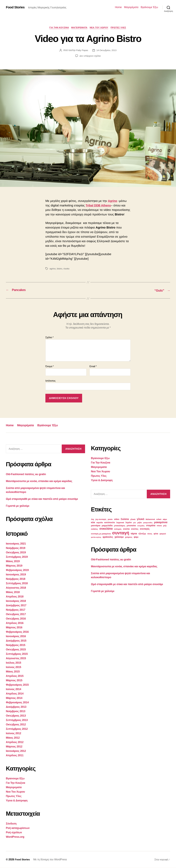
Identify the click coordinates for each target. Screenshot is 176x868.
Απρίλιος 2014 (15, 694)
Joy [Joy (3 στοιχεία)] (92, 520)
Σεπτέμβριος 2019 (17, 557)
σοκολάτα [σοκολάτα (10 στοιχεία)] (106, 529)
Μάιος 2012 (13, 738)
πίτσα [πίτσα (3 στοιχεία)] (159, 526)
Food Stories (16, 7)
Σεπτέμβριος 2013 (17, 720)
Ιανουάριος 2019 (16, 575)
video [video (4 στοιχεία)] (117, 519)
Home (118, 7)
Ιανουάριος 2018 (16, 601)
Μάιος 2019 (13, 561)
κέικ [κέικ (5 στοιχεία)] (93, 523)
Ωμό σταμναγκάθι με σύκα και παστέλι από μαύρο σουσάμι (42, 499)
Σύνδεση (11, 824)
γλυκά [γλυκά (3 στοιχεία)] (133, 520)
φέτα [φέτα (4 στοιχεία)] (156, 534)
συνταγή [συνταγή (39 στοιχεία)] (121, 533)
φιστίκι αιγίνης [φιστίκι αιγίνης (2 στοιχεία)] (96, 537)
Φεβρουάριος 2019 (17, 570)
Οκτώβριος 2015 (16, 650)
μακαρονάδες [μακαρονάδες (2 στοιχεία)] (148, 523)
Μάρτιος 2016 (14, 628)
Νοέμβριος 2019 (16, 548)
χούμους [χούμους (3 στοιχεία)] (129, 537)
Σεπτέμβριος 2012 (17, 729)
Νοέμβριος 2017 (16, 610)
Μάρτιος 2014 (14, 698)
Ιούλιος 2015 (14, 663)
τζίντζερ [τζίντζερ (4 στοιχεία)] (142, 534)
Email (93, 367)
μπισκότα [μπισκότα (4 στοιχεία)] (131, 526)
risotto (67, 269)
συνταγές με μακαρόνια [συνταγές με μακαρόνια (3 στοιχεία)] (101, 534)
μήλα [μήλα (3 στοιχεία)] (139, 523)
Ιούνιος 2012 (14, 733)
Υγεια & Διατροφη (17, 801)
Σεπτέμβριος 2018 (17, 583)
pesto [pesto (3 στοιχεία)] (110, 520)
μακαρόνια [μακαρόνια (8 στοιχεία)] (161, 522)
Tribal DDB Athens (99, 206)
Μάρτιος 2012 (14, 747)
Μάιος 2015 (13, 672)
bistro (60, 269)
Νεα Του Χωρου (100, 28)
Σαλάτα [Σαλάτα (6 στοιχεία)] (125, 519)
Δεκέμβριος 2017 (16, 606)
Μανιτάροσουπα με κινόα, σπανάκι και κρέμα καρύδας (39, 481)
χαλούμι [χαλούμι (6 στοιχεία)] (119, 537)
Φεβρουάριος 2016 (17, 632)
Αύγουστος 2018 (16, 588)
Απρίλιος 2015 (15, 676)
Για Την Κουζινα (58, 28)
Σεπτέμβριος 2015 (17, 654)
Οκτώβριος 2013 (16, 716)
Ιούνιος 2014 (14, 689)
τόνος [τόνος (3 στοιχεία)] (150, 534)
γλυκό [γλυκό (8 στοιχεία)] (141, 519)
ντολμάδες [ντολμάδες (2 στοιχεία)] (141, 526)
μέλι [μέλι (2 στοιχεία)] (134, 523)
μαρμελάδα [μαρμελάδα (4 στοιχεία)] (107, 526)
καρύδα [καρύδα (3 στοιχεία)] (100, 523)
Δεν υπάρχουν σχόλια (90, 56)
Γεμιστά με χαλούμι (18, 506)
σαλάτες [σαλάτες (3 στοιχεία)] (94, 529)
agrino (53, 269)
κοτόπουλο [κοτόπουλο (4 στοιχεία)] (110, 523)
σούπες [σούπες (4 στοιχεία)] (135, 529)
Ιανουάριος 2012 (16, 751)
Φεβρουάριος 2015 (17, 685)
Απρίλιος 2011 (15, 756)
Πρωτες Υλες (121, 28)
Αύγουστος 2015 (16, 658)
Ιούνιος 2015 (14, 667)
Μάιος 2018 (13, 592)
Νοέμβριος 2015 (16, 645)
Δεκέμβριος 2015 (16, 641)
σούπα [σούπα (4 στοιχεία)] (126, 529)
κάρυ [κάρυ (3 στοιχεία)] (165, 520)
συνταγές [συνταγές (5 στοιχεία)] (145, 529)
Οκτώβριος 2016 (16, 619)
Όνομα (50, 367)
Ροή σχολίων (14, 833)
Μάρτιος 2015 (14, 681)
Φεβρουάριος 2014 (17, 703)
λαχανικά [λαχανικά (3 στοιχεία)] (120, 523)
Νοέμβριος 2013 (16, 711)
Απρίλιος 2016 (15, 623)
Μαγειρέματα (131, 7)
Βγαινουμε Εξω (15, 779)
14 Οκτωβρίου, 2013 (107, 51)
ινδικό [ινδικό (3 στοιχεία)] (159, 520)
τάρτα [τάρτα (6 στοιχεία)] (134, 534)
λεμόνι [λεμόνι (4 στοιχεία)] (129, 523)
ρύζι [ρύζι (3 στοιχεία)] (165, 526)
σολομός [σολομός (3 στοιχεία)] (118, 529)
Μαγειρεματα (79, 28)
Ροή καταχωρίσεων (18, 828)
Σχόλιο (49, 338)
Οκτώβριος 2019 (16, 553)
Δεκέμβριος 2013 (16, 707)
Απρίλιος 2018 (15, 597)
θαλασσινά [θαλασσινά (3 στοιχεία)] (150, 520)
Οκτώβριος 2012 (16, 725)
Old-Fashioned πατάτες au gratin (26, 474)
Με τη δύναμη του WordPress (51, 860)
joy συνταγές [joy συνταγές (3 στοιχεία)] (101, 520)
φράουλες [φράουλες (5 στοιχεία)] (108, 537)
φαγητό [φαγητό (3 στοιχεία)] (163, 534)
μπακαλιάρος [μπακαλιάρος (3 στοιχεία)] (120, 526)
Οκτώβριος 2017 (16, 614)
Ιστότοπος (50, 381)
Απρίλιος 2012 (15, 742)
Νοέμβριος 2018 (16, 579)
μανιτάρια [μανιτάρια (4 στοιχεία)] (96, 526)
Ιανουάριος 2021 (16, 544)
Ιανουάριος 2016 (16, 636)
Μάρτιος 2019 (14, 566)
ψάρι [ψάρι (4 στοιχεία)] (136, 537)
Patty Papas (82, 51)
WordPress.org (15, 837)
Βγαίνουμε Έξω (149, 7)
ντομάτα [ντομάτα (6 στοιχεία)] (151, 526)
